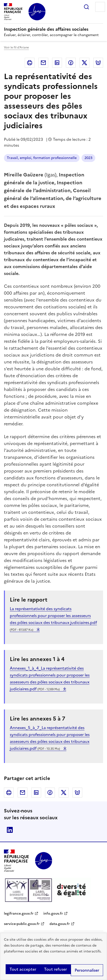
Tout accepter (23, 969)
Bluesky (98, 63)
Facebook (71, 63)
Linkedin (57, 63)
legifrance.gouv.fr (19, 914)
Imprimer (30, 63)
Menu (100, 7)
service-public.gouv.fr (22, 924)
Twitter (84, 63)
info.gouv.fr (53, 914)
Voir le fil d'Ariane (16, 47)
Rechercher (86, 7)
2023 (88, 158)
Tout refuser (55, 969)
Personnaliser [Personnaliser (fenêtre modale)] (87, 970)
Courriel (43, 63)
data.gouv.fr (60, 924)
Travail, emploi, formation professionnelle (42, 158)
